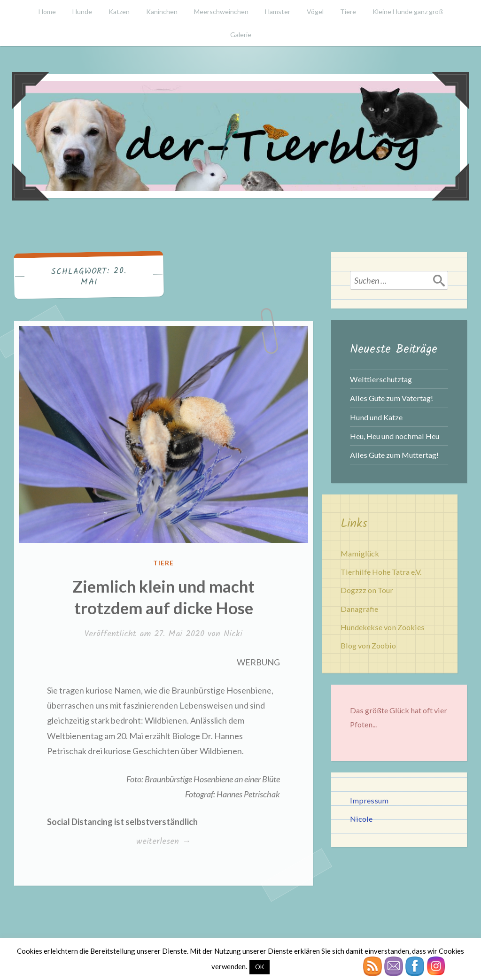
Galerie (241, 35)
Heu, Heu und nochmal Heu (395, 436)
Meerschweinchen (221, 12)
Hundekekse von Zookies (383, 627)
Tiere (348, 12)
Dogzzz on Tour (367, 590)
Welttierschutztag (381, 379)
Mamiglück (360, 553)
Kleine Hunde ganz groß (408, 12)
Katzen (119, 12)
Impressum (369, 800)
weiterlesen (163, 842)
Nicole (361, 819)
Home (47, 12)
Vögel (315, 12)
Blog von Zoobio (368, 645)
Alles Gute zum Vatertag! (392, 398)
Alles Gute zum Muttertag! (394, 455)
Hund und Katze (376, 417)
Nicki (233, 634)
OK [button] (260, 967)
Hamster (278, 12)
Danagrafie (359, 609)
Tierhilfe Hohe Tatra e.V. (381, 572)
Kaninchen (162, 12)
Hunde (82, 12)
